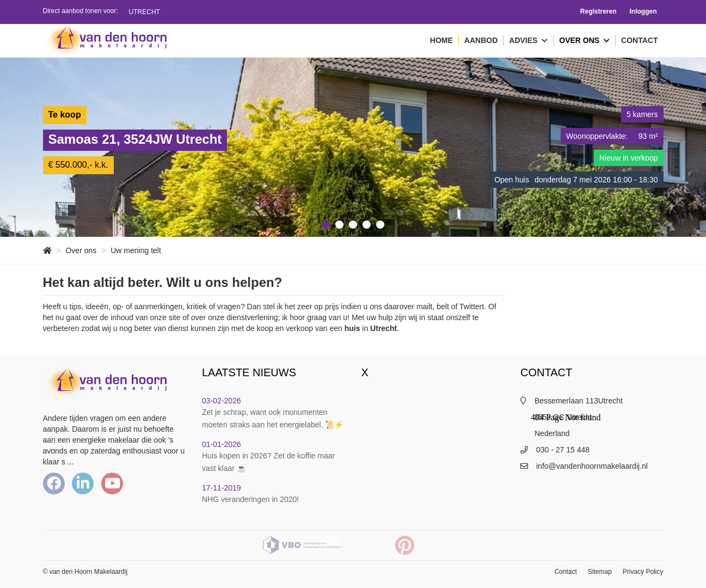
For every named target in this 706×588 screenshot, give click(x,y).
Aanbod (481, 40)
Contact (639, 40)
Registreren (598, 11)
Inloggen (643, 11)
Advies (528, 41)
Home (441, 40)
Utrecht (145, 12)
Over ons (584, 41)
